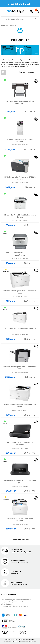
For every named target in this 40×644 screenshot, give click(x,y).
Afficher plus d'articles (20, 540)
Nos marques (5, 25)
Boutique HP (13, 25)
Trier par (22, 72)
